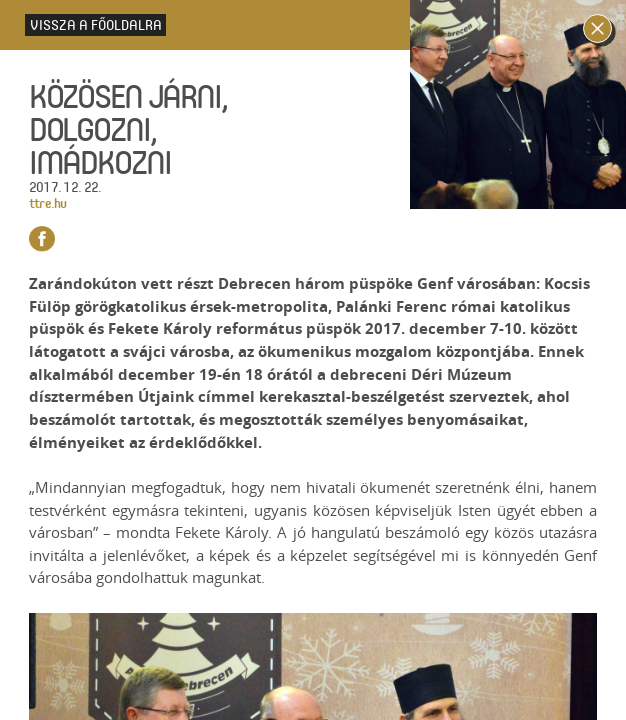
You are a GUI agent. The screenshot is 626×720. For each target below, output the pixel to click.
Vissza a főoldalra (96, 24)
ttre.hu (48, 202)
